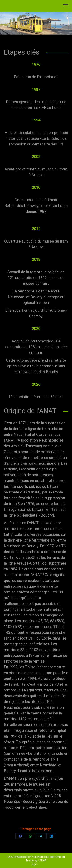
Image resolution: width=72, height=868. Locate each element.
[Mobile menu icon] (65, 6)
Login (34, 864)
